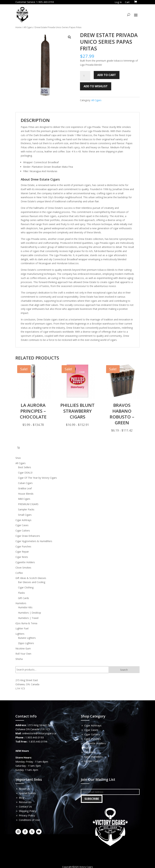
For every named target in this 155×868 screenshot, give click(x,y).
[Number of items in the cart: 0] (18, 448)
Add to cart (107, 75)
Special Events (27, 793)
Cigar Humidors (93, 757)
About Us (24, 789)
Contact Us (25, 806)
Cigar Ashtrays (93, 725)
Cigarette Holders (95, 743)
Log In (118, 2)
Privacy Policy (27, 815)
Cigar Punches (93, 739)
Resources (25, 802)
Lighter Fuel (91, 761)
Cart (127, 2)
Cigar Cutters (92, 734)
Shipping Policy (28, 811)
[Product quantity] (85, 76)
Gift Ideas (90, 752)
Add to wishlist (96, 86)
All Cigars (28, 27)
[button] (70, 37)
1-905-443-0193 (45, 2)
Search (124, 670)
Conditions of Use (29, 820)
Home (19, 27)
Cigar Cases (91, 730)
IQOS (87, 748)
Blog (22, 798)
